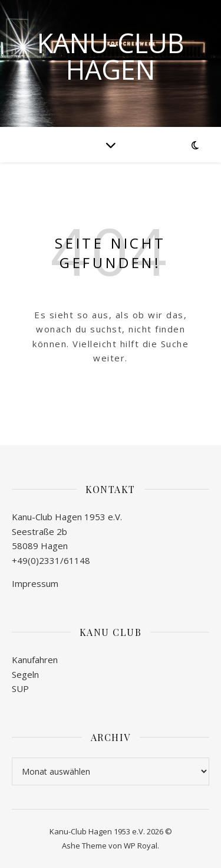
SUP (20, 688)
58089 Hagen (40, 546)
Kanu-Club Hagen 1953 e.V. (67, 517)
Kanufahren (35, 660)
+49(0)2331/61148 (51, 560)
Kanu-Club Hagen (111, 56)
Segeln (25, 674)
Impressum (35, 583)
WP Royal (141, 846)
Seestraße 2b (39, 531)
